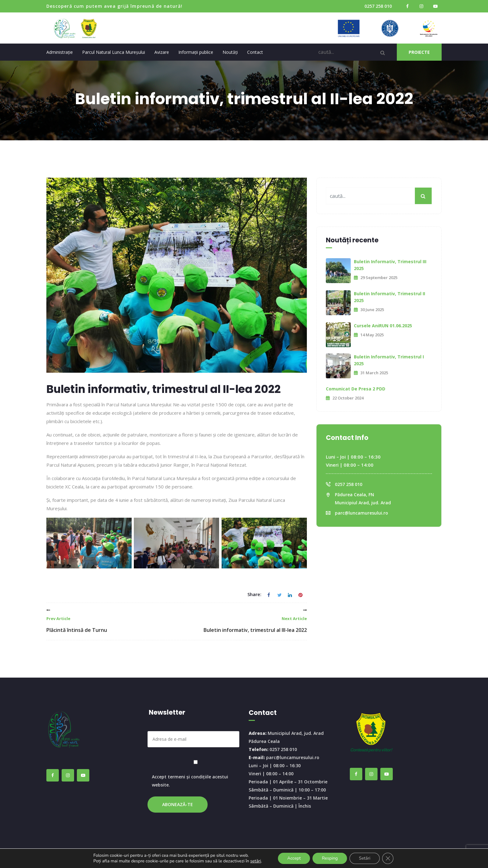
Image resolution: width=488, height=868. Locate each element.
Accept (294, 858)
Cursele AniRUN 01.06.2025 (383, 326)
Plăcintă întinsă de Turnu (77, 621)
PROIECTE (419, 52)
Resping (330, 858)
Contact (255, 52)
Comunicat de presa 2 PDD (356, 389)
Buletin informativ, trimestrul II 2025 (389, 297)
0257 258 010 (378, 6)
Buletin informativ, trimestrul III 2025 (390, 265)
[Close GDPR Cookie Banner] (388, 858)
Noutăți (230, 52)
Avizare (162, 52)
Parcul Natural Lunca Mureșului (114, 52)
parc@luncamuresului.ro (361, 513)
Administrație (60, 52)
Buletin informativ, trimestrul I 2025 (389, 360)
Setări (365, 858)
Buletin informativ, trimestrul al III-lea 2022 (255, 621)
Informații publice (196, 52)
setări (256, 861)
